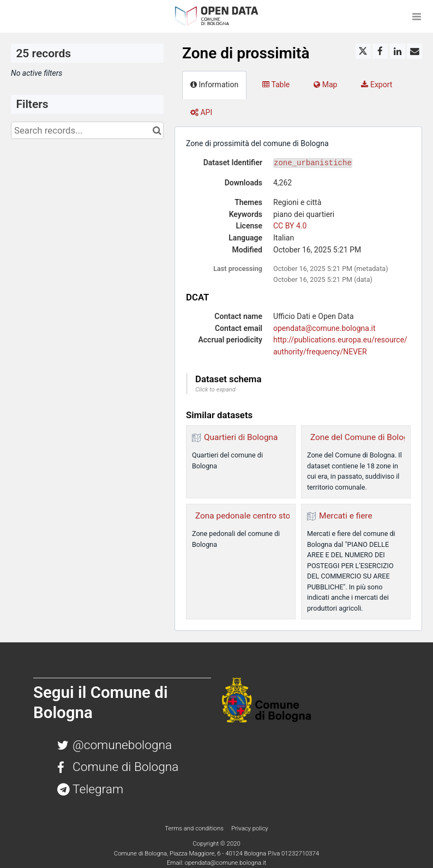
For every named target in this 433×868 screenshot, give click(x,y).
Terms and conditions (195, 828)
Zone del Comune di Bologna (364, 437)
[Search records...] (87, 130)
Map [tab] (325, 85)
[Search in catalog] (157, 130)
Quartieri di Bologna (241, 437)
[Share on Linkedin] (398, 51)
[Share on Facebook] (380, 51)
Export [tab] (377, 85)
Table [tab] (276, 85)
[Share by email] (414, 51)
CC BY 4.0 (290, 226)
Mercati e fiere (346, 516)
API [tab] (201, 112)
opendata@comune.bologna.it (324, 328)
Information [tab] (214, 85)
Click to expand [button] (215, 390)
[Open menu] (417, 16)
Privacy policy (250, 828)
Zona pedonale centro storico (250, 516)
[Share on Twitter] (363, 51)
